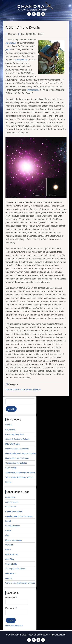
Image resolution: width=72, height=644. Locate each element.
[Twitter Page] (34, 14)
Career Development (14, 511)
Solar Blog (10, 559)
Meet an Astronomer (14, 540)
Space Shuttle (11, 564)
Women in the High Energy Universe (20, 583)
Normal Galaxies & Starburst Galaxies (23, 389)
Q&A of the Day (12, 554)
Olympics (9, 545)
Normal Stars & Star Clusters (17, 458)
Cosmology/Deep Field (15, 434)
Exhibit (8, 521)
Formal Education (13, 526)
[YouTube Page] (43, 14)
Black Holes (10, 430)
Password (10, 608)
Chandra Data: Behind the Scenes (19, 516)
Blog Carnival (11, 507)
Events (8, 482)
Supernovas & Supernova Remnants (20, 472)
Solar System (11, 468)
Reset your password (14, 626)
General (9, 425)
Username (10, 598)
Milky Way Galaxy (13, 444)
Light (7, 535)
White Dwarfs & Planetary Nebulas (19, 477)
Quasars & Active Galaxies (16, 463)
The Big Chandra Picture (15, 569)
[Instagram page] (38, 14)
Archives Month (12, 502)
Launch (8, 531)
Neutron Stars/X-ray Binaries (17, 449)
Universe (9, 578)
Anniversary (10, 497)
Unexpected (10, 573)
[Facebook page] (29, 14)
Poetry (8, 550)
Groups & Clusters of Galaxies (18, 439)
